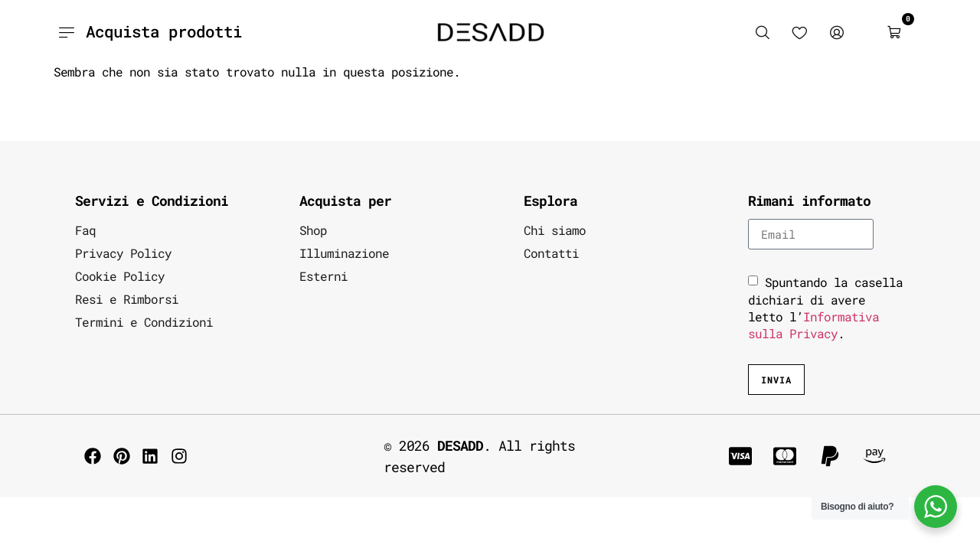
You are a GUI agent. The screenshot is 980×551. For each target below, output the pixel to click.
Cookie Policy (120, 276)
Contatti (551, 253)
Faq (85, 230)
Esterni (323, 276)
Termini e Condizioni (144, 322)
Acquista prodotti (164, 31)
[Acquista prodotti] (67, 32)
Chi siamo (555, 230)
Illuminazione (344, 253)
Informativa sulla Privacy (813, 325)
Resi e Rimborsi (127, 299)
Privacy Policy (123, 253)
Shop (313, 230)
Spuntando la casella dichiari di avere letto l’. (825, 308)
